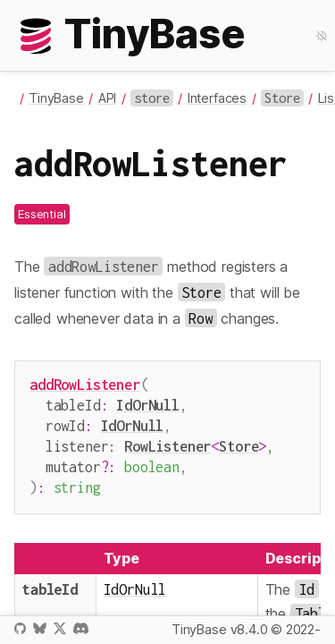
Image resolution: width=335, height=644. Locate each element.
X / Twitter (60, 628)
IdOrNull (148, 403)
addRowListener (85, 384)
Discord (81, 628)
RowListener (167, 441)
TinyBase (56, 98)
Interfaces (217, 98)
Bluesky (39, 628)
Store (239, 441)
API (108, 98)
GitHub (20, 628)
